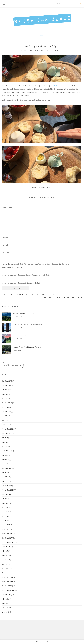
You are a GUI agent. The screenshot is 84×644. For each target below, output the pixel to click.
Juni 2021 (5, 442)
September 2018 (8, 490)
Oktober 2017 (7, 538)
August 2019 (6, 468)
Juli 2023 (5, 390)
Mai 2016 (5, 608)
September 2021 (8, 429)
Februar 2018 (7, 521)
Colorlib (41, 633)
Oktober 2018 (7, 486)
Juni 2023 (5, 394)
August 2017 (6, 547)
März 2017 (5, 568)
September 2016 (8, 590)
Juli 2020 (5, 455)
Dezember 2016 (7, 577)
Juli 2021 (5, 438)
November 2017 (7, 534)
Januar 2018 (6, 525)
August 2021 (6, 433)
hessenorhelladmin (54, 51)
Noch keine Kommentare (41, 187)
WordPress (55, 633)
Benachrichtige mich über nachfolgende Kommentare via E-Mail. (26, 275)
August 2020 (6, 451)
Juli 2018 (5, 499)
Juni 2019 (5, 477)
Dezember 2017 (7, 529)
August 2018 (6, 494)
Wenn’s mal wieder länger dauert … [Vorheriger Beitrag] (28, 295)
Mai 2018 (5, 507)
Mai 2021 (5, 446)
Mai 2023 (5, 398)
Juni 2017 (5, 555)
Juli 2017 (5, 551)
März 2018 (5, 516)
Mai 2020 (5, 464)
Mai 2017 (5, 560)
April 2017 (5, 564)
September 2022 (8, 407)
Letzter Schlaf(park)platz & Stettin (27, 347)
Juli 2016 (5, 599)
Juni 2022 (5, 416)
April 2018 (5, 512)
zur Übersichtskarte (13, 365)
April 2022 (5, 425)
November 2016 (7, 582)
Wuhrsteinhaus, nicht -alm (24, 313)
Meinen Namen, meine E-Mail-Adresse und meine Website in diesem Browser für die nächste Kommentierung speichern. (36, 266)
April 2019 (5, 481)
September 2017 (8, 542)
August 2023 (6, 385)
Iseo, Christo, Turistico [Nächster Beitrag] (63, 297)
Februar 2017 (6, 573)
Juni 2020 (5, 460)
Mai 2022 (5, 420)
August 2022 (6, 412)
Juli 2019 (5, 473)
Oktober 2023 (7, 381)
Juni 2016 (5, 603)
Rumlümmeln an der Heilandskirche (27, 325)
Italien (42, 35)
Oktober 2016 (7, 586)
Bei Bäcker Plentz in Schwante (25, 336)
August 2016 (6, 595)
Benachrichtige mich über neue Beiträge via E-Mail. (21, 283)
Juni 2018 (5, 503)
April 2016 (5, 612)
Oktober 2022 (7, 403)
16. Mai (56, 86)
